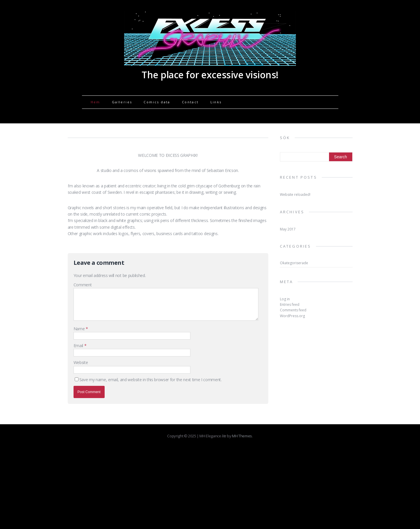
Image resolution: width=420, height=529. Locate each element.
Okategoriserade (294, 263)
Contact (190, 102)
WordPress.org (292, 316)
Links (216, 102)
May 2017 (288, 229)
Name (80, 329)
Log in (285, 299)
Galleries (122, 102)
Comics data (157, 102)
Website (81, 362)
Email (79, 346)
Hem (95, 102)
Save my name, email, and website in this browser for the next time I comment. (151, 380)
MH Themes (242, 436)
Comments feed (293, 310)
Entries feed (290, 305)
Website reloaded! (295, 195)
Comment (83, 285)
